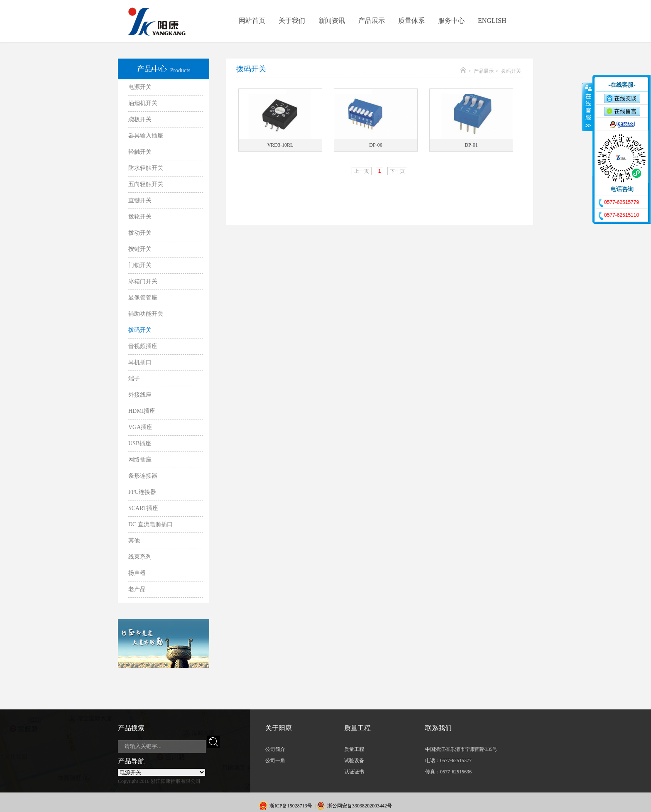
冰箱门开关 (143, 281)
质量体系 (411, 21)
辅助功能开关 (146, 314)
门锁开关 (140, 265)
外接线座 (140, 395)
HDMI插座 (142, 411)
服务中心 (451, 21)
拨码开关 (140, 330)
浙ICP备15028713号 (291, 806)
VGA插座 (140, 427)
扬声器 (137, 573)
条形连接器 (143, 476)
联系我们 (438, 728)
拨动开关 (140, 233)
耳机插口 (140, 362)
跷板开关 (140, 119)
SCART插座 (143, 508)
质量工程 (357, 728)
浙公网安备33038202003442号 (360, 806)
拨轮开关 (140, 217)
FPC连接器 (142, 492)
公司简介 (275, 749)
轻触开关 (140, 152)
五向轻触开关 (146, 184)
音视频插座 (143, 346)
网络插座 (140, 460)
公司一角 (275, 760)
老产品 (137, 589)
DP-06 (376, 145)
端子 (134, 379)
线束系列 (140, 557)
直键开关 (140, 200)
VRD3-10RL (280, 145)
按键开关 (140, 249)
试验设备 (354, 760)
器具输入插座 (146, 136)
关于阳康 (279, 728)
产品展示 (372, 21)
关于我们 (292, 21)
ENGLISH (492, 21)
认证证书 (354, 772)
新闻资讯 (332, 21)
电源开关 (140, 87)
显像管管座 (143, 298)
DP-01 (471, 145)
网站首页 (252, 21)
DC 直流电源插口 (151, 524)
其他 (134, 541)
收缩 (587, 107)
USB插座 (140, 443)
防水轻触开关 (146, 168)
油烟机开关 (143, 103)
